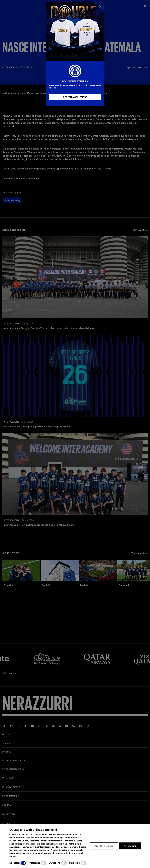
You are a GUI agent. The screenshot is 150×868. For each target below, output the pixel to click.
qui (53, 847)
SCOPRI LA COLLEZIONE (75, 97)
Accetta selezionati (104, 846)
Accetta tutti (130, 846)
